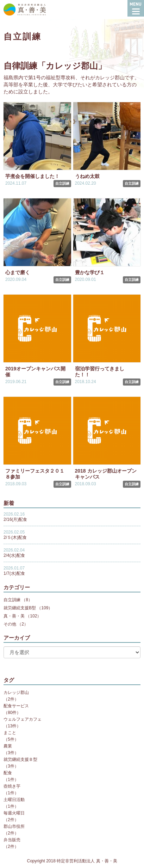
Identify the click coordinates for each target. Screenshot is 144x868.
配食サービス (16, 706)
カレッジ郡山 (16, 692)
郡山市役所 (14, 826)
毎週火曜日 (14, 813)
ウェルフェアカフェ (23, 719)
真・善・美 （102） (22, 616)
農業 (8, 746)
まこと (10, 733)
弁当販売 (12, 840)
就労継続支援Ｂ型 (20, 759)
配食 (8, 773)
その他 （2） (16, 624)
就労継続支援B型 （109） (28, 608)
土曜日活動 (14, 800)
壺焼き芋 (12, 786)
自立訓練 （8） (18, 600)
